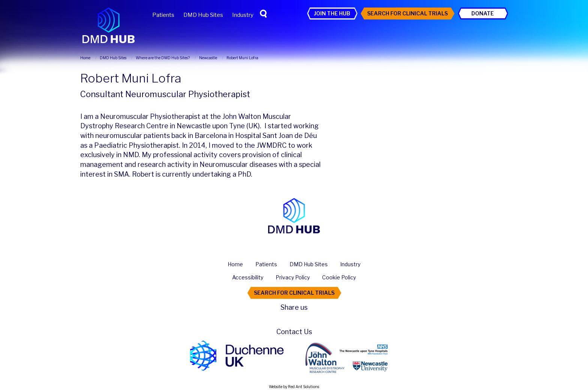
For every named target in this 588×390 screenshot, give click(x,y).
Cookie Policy (339, 277)
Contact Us (294, 332)
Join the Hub (332, 13)
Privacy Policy (293, 277)
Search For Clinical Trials (407, 13)
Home (235, 264)
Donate (483, 13)
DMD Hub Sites (203, 15)
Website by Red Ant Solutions (294, 387)
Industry (243, 15)
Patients (163, 15)
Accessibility (248, 277)
